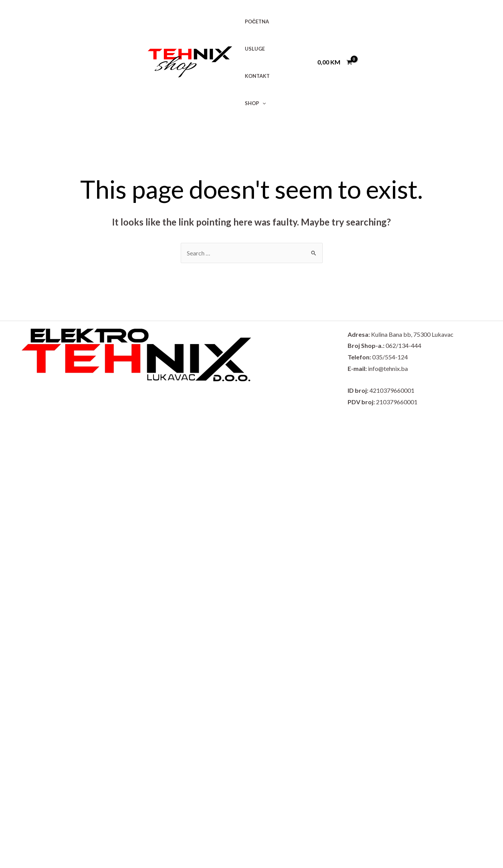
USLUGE (255, 49)
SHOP (255, 103)
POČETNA (257, 21)
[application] (262, 103)
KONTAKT (257, 76)
